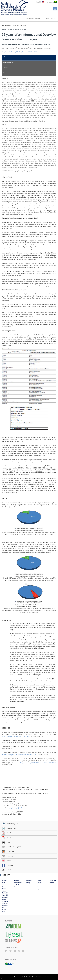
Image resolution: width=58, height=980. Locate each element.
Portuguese (52, 2)
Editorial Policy (29, 882)
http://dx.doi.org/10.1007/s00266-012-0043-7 (16, 736)
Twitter (6, 870)
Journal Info (5, 882)
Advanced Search (53, 882)
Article (5, 56)
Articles (39, 881)
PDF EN (6, 838)
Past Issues (40, 887)
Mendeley (7, 856)
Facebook (7, 865)
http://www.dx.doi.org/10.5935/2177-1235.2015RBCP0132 (20, 52)
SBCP (4, 889)
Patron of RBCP (5, 906)
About (4, 891)
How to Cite (8, 851)
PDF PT (6, 833)
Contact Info (5, 910)
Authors (16, 881)
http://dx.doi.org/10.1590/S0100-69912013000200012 (38, 763)
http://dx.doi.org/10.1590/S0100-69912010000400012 (19, 755)
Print (6, 842)
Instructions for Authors (18, 884)
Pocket (6, 861)
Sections (5, 901)
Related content (8, 73)
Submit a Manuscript (17, 888)
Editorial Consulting (6, 894)
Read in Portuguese (10, 824)
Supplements (41, 889)
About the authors (8, 63)
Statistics (5, 68)
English (40, 2)
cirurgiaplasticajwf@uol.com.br (16, 808)
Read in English (9, 828)
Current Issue (39, 884)
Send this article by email (12, 847)
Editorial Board (5, 898)
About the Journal (5, 886)
